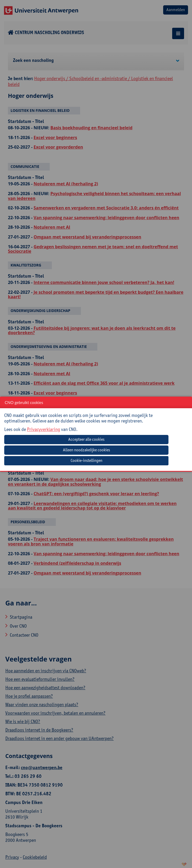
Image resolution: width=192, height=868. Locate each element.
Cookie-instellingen (86, 460)
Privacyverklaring (44, 429)
